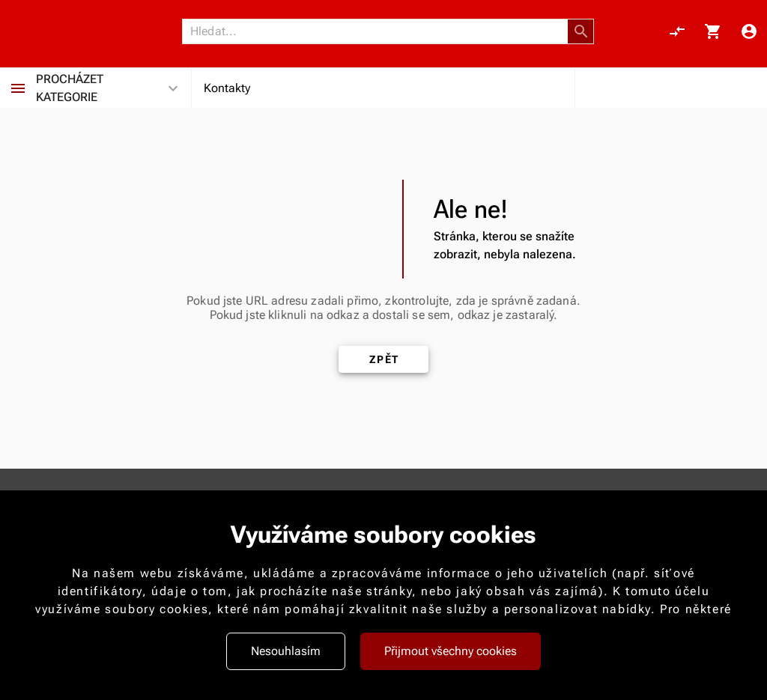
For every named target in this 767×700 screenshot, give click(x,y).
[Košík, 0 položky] (713, 31)
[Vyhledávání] (379, 31)
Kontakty (227, 88)
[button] (581, 31)
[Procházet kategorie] (18, 88)
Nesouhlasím (286, 651)
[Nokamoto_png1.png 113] (84, 31)
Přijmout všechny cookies (451, 651)
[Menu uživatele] (749, 31)
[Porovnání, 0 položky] (677, 31)
